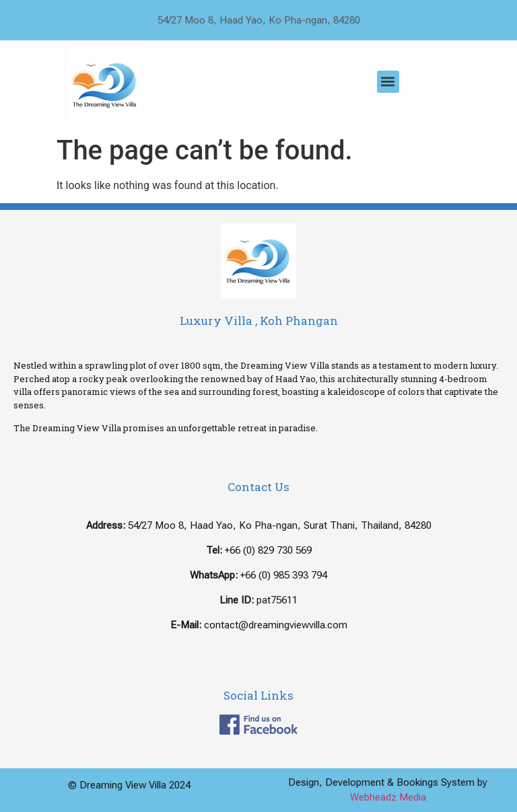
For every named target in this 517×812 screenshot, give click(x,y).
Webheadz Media (388, 797)
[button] (388, 82)
